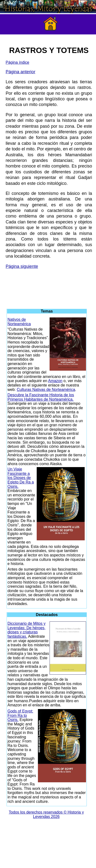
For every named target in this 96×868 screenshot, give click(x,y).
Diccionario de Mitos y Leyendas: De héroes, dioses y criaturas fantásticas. (27, 630)
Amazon (55, 381)
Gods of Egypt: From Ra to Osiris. (20, 715)
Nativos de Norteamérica (19, 322)
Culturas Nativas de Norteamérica (46, 390)
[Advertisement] (48, 287)
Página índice (17, 62)
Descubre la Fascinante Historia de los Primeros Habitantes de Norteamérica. (41, 397)
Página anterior (20, 72)
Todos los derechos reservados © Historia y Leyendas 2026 (46, 814)
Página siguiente (22, 266)
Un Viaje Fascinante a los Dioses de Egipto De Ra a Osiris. (21, 478)
